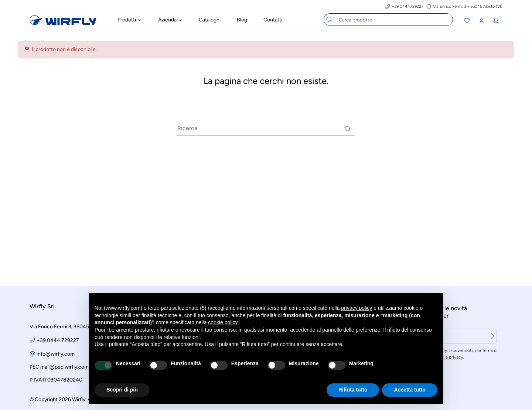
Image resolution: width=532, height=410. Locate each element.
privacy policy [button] (357, 308)
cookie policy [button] (223, 322)
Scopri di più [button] (122, 390)
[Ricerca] (266, 127)
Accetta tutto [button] (410, 390)
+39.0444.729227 (58, 339)
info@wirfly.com (56, 353)
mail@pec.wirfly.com (64, 366)
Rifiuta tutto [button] (353, 390)
